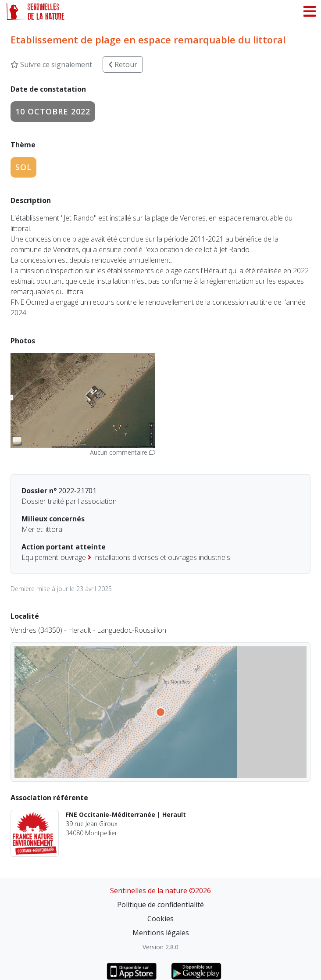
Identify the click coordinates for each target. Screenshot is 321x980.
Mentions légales (161, 933)
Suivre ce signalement (51, 64)
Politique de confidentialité (160, 905)
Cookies (160, 919)
